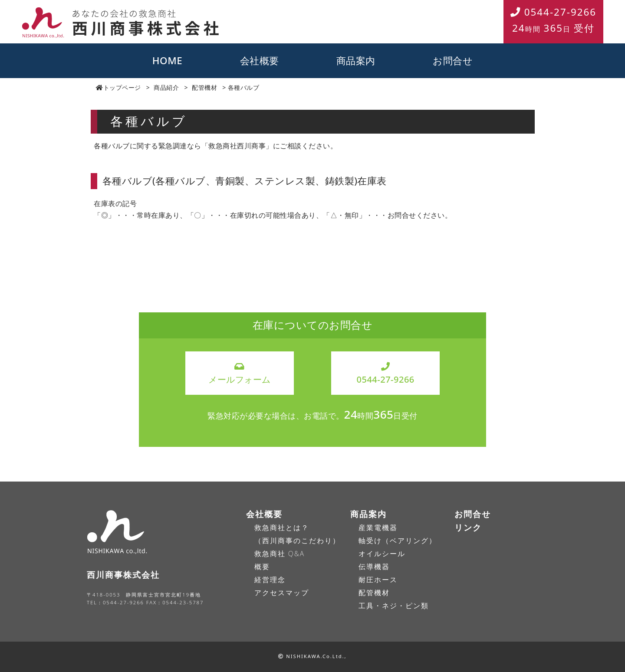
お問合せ (453, 61)
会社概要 (260, 61)
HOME (167, 61)
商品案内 (356, 61)
